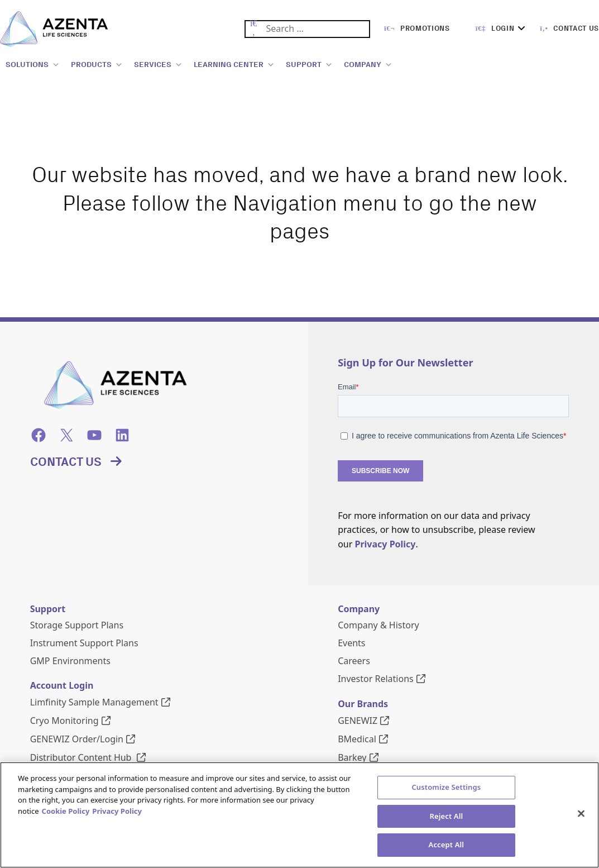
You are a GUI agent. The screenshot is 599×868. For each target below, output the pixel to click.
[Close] (581, 814)
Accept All (447, 845)
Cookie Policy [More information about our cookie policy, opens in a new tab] (66, 811)
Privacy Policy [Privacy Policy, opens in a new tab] (117, 811)
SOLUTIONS (33, 65)
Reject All (446, 816)
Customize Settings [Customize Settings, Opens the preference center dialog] (446, 787)
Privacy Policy (385, 544)
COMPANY (368, 65)
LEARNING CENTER (234, 65)
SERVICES (158, 65)
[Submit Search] (253, 29)
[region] (299, 815)
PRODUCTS (97, 65)
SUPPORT (309, 65)
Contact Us (66, 462)
